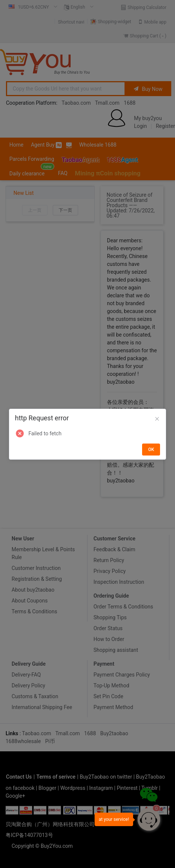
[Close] (157, 419)
